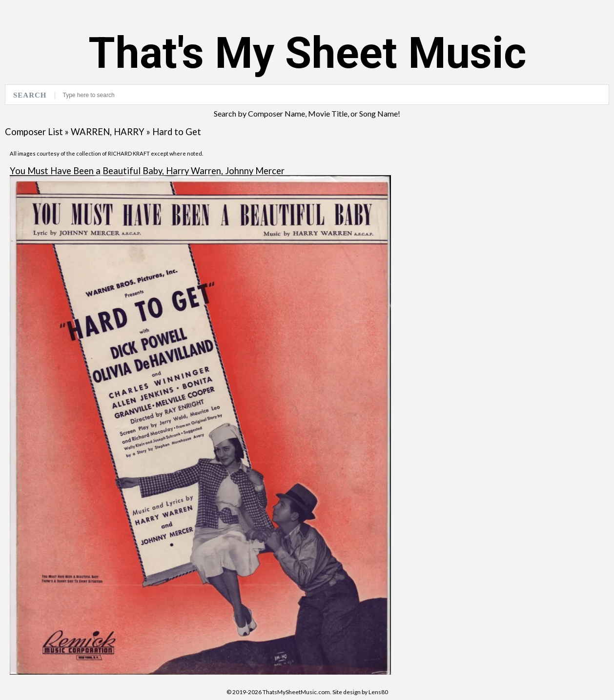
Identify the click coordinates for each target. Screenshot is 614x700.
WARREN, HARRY (108, 132)
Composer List (34, 132)
